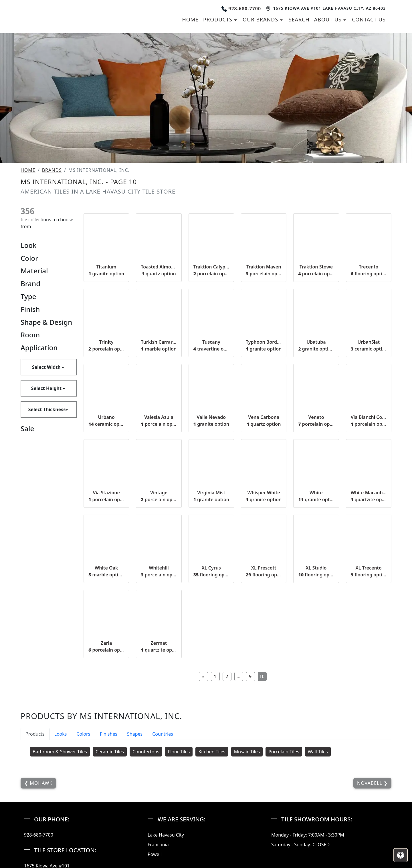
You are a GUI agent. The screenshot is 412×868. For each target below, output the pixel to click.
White (316, 572)
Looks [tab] (61, 809)
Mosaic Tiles (247, 827)
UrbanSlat (369, 421)
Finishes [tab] (109, 809)
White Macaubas (369, 572)
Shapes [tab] (135, 809)
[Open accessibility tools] (401, 855)
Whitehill (159, 647)
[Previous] (203, 752)
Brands (52, 246)
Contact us (369, 57)
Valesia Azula (159, 496)
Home (190, 57)
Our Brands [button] (261, 57)
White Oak (106, 647)
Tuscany (211, 421)
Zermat (159, 722)
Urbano (106, 496)
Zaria (106, 722)
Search (299, 57)
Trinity (106, 421)
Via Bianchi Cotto (369, 496)
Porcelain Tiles (284, 827)
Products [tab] (35, 809)
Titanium (106, 346)
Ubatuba (316, 421)
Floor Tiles (179, 827)
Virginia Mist (211, 572)
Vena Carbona (264, 496)
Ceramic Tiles (110, 827)
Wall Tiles (318, 827)
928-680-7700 (241, 46)
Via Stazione (106, 572)
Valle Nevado (211, 496)
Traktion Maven (264, 346)
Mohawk (40, 859)
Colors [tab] (83, 809)
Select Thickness (47, 485)
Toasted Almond (159, 346)
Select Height (47, 464)
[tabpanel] (206, 829)
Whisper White (264, 572)
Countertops (146, 827)
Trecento (369, 346)
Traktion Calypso (211, 346)
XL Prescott (264, 647)
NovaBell (370, 859)
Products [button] (218, 57)
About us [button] (329, 57)
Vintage (159, 572)
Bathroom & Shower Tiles (60, 827)
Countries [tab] (163, 809)
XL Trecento (369, 647)
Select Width (47, 443)
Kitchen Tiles (212, 827)
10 (262, 752)
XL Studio (316, 647)
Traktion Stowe (316, 346)
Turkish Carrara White (159, 421)
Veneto (316, 496)
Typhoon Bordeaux (264, 421)
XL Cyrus (211, 647)
